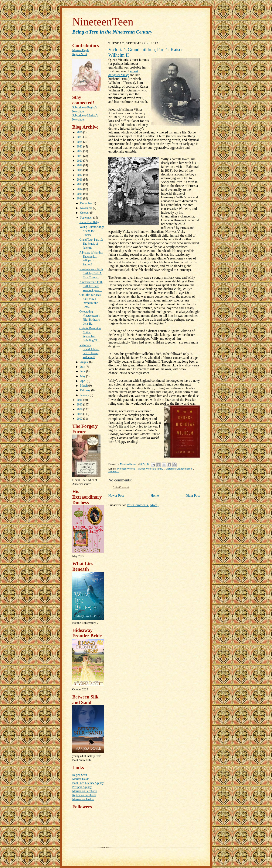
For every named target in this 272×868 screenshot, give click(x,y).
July (83, 367)
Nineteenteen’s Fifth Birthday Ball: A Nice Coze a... (91, 273)
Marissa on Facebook (85, 791)
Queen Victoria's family (151, 469)
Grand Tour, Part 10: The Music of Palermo (91, 244)
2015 (80, 184)
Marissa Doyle (81, 50)
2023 (80, 147)
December (86, 203)
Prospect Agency (82, 787)
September (87, 218)
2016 (80, 180)
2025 (80, 137)
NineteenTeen (103, 22)
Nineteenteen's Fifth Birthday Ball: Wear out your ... (91, 286)
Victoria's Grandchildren (179, 469)
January (85, 395)
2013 (80, 194)
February (86, 390)
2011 (80, 400)
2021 (80, 156)
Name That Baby (89, 222)
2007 (80, 419)
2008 (80, 414)
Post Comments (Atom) (142, 505)
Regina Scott (80, 54)
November (86, 208)
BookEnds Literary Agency (88, 783)
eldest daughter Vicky (123, 73)
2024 (80, 142)
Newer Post (116, 496)
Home (155, 496)
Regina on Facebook (84, 795)
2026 (80, 132)
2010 (80, 405)
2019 (80, 165)
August (85, 362)
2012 (80, 198)
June (83, 371)
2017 (80, 175)
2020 (80, 161)
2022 (80, 151)
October (85, 213)
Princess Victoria (126, 469)
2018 (80, 170)
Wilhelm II (114, 471)
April (84, 381)
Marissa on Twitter (83, 799)
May (83, 376)
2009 (80, 409)
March (84, 386)
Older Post (193, 496)
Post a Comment (121, 487)
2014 (80, 189)
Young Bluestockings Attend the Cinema (92, 231)
